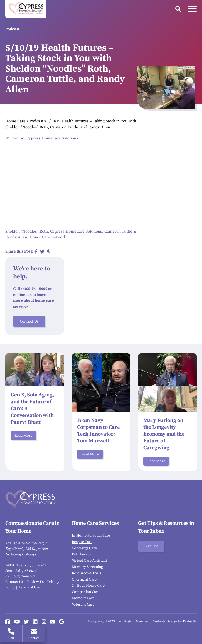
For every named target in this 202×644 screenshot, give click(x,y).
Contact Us (29, 321)
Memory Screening (87, 567)
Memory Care (83, 598)
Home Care (15, 121)
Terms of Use (29, 587)
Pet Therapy (82, 554)
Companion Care (86, 592)
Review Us (35, 582)
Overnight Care (84, 580)
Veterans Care (83, 605)
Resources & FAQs (86, 573)
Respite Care (82, 542)
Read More (23, 436)
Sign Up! (151, 546)
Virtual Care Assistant (89, 561)
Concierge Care (84, 548)
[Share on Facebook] (36, 252)
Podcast (36, 121)
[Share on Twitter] (42, 252)
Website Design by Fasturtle (175, 621)
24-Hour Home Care (88, 586)
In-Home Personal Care (91, 536)
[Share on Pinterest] (49, 252)
